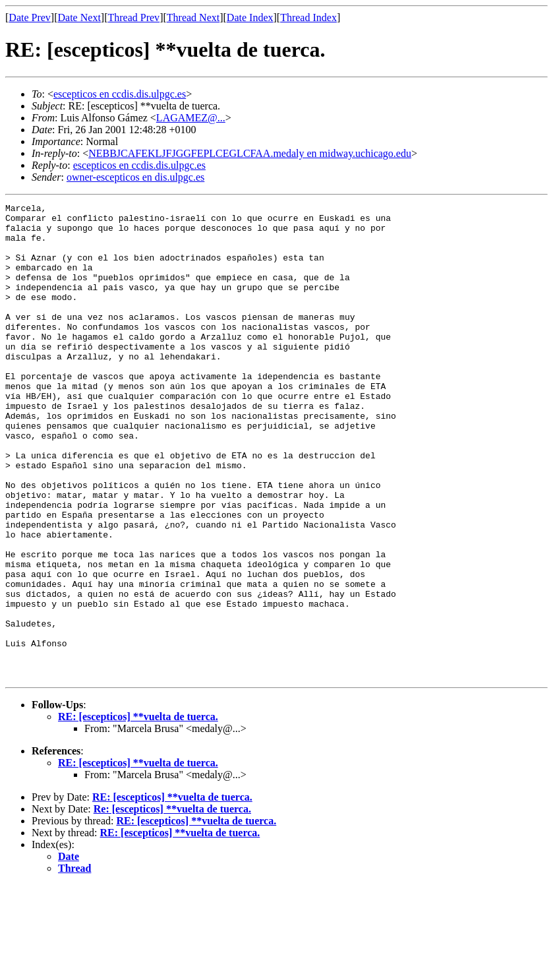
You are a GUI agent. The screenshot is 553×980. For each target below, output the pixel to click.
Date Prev (30, 17)
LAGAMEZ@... (191, 118)
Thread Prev (133, 17)
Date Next (79, 17)
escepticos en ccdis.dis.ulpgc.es (120, 94)
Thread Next (193, 17)
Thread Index (308, 17)
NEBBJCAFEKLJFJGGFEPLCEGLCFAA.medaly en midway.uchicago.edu (250, 153)
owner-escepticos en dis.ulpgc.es (135, 177)
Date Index (250, 17)
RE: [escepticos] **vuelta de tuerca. (138, 812)
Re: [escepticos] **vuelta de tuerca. (172, 904)
